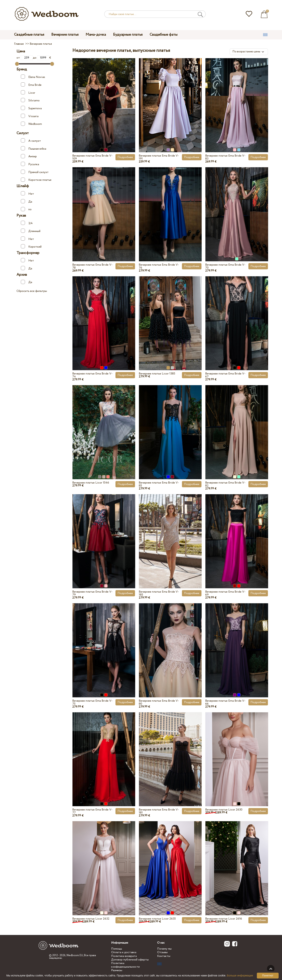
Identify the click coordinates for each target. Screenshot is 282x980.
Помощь (117, 949)
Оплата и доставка (124, 952)
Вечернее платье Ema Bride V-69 (225, 593)
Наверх (271, 969)
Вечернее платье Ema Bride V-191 (159, 157)
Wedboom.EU (75, 955)
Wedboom (31, 124)
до (41, 58)
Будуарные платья (128, 35)
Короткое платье (36, 180)
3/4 (27, 223)
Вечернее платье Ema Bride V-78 (92, 266)
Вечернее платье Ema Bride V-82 (225, 484)
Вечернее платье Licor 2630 (224, 810)
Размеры (117, 970)
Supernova (31, 108)
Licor (28, 93)
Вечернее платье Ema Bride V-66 (225, 702)
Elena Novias (33, 77)
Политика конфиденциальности (125, 965)
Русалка (30, 164)
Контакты (164, 956)
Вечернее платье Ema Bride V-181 (159, 811)
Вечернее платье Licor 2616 (224, 919)
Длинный (31, 231)
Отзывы (162, 952)
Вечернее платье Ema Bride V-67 (225, 375)
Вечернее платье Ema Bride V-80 (159, 702)
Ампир (29, 156)
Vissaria (30, 116)
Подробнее (125, 157)
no (26, 209)
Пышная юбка (34, 149)
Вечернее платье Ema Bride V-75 (92, 702)
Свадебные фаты (164, 35)
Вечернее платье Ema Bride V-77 (92, 811)
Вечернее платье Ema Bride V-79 (92, 593)
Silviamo (30, 100)
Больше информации (240, 975)
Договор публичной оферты (130, 960)
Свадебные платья (29, 35)
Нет (27, 194)
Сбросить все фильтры (32, 291)
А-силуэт (31, 141)
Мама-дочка (96, 35)
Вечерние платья (65, 35)
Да (26, 201)
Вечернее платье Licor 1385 (157, 374)
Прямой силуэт (35, 172)
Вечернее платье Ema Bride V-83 (225, 157)
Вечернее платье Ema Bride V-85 (159, 484)
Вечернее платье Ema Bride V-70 (225, 266)
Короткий (31, 247)
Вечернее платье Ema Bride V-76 (159, 266)
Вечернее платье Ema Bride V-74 (92, 375)
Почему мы (164, 949)
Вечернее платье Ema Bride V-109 (92, 157)
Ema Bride (31, 85)
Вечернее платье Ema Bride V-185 (159, 593)
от (25, 58)
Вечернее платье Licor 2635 (157, 919)
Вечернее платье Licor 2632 (91, 919)
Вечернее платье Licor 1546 (91, 483)
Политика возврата (124, 956)
